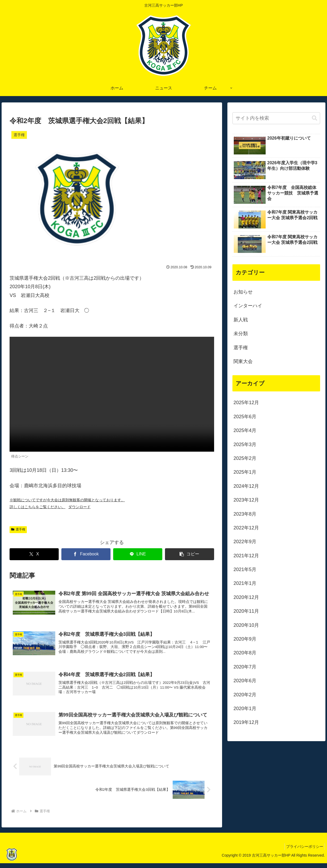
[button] (190, 554)
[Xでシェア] (34, 554)
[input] (276, 118)
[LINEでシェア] (138, 554)
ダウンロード (79, 507)
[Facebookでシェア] (86, 554)
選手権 (18, 529)
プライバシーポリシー (303, 852)
